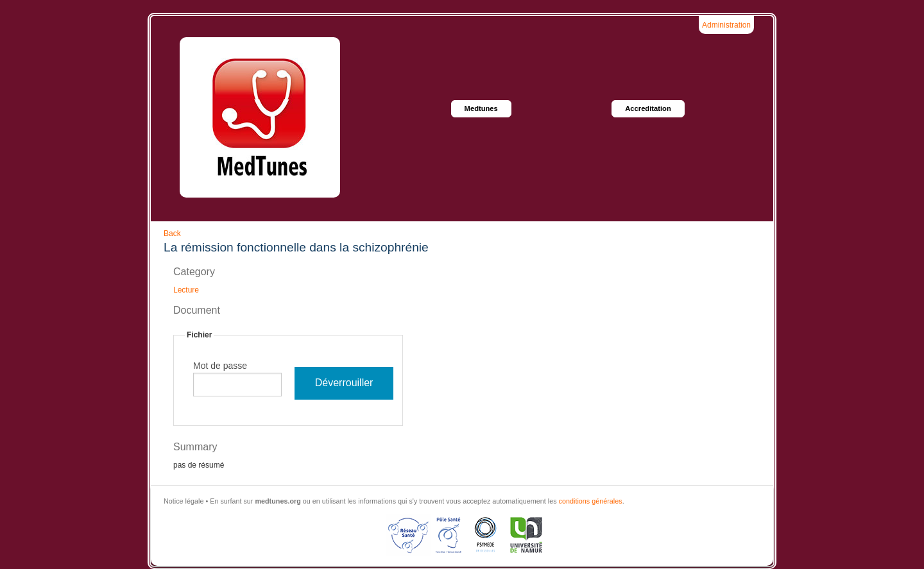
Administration (726, 25)
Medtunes (481, 108)
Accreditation (648, 108)
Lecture (186, 290)
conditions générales (591, 501)
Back (172, 234)
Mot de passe (220, 366)
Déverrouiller (344, 383)
